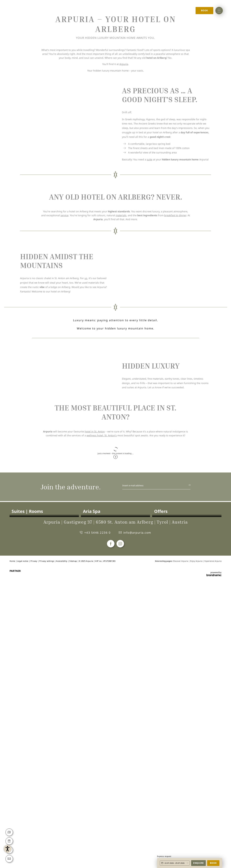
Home (22, 9)
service (64, 361)
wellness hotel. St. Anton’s (102, 689)
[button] (23, 845)
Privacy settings (47, 842)
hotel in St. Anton (95, 685)
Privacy (34, 842)
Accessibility (62, 842)
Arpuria (124, 197)
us (86, 448)
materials (121, 361)
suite (149, 299)
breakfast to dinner (175, 361)
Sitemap (73, 842)
